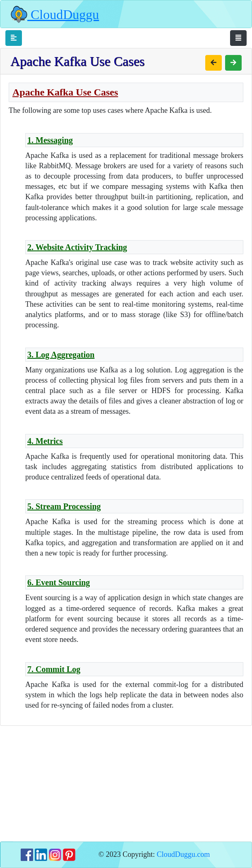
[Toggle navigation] (14, 38)
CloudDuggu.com (184, 854)
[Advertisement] (126, 784)
